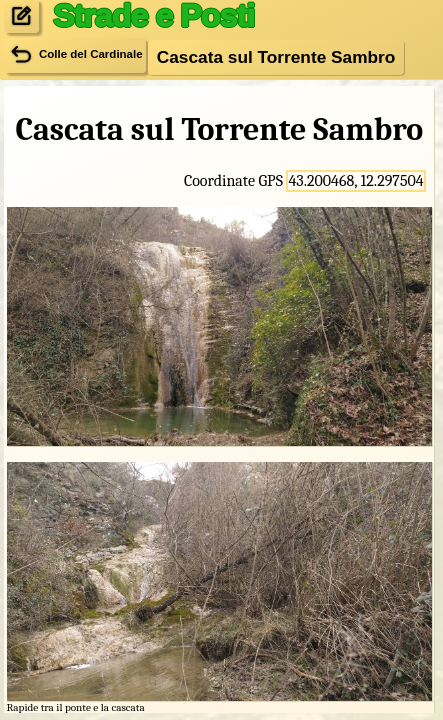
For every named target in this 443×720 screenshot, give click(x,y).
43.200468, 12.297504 (355, 181)
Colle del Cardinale (74, 55)
